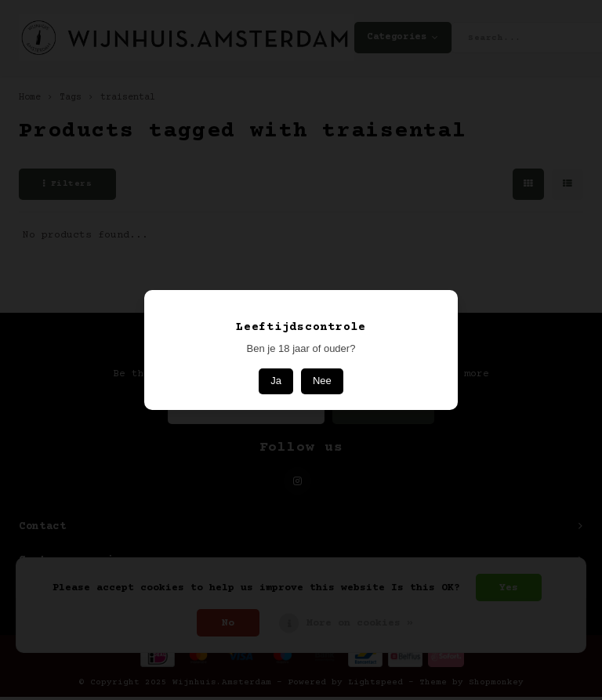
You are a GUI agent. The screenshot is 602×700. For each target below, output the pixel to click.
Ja (276, 381)
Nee (322, 381)
